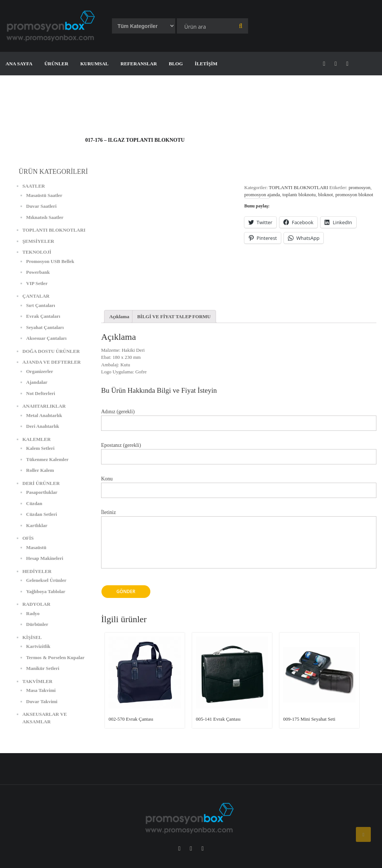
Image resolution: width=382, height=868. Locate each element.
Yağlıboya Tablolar (46, 591)
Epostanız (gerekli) (239, 451)
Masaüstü (36, 547)
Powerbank (38, 272)
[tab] (119, 317)
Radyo (33, 613)
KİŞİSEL (32, 637)
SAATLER (34, 186)
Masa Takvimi (41, 690)
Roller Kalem (40, 470)
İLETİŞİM (206, 64)
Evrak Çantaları (43, 316)
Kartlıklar (37, 525)
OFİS (28, 538)
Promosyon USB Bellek (50, 261)
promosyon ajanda (262, 195)
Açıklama (119, 317)
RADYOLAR (36, 604)
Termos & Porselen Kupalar (55, 657)
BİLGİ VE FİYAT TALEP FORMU (174, 317)
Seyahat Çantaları (45, 327)
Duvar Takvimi (42, 701)
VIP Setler (37, 283)
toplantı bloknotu (299, 195)
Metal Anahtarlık (44, 415)
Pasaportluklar (42, 492)
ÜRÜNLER (56, 64)
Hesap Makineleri (45, 558)
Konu (239, 485)
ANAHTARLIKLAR (44, 406)
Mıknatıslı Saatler (45, 217)
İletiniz (239, 543)
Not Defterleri (41, 393)
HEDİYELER (37, 571)
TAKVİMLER (37, 681)
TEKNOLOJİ (37, 252)
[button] (52, 26)
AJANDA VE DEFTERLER (52, 362)
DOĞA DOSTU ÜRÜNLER (51, 351)
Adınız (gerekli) (239, 418)
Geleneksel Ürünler (46, 580)
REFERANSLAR (139, 64)
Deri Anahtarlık (43, 426)
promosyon (359, 187)
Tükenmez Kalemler (47, 459)
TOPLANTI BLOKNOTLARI (299, 187)
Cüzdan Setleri (42, 514)
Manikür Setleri (43, 668)
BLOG (176, 64)
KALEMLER (37, 439)
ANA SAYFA (19, 64)
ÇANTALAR (36, 296)
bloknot (326, 195)
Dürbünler (37, 624)
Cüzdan (34, 503)
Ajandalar (37, 382)
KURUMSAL (94, 64)
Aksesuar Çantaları (46, 338)
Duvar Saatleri (41, 206)
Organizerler (40, 371)
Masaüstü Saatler (44, 195)
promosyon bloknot (354, 195)
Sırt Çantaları (41, 305)
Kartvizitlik (38, 646)
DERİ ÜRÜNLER (41, 483)
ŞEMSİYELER (38, 241)
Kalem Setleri (40, 448)
